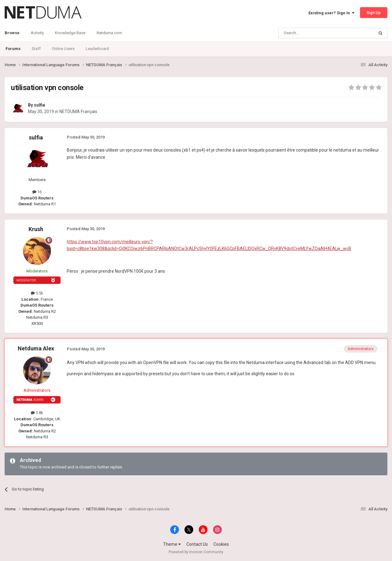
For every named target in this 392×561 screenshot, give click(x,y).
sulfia (39, 105)
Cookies (221, 544)
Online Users (63, 49)
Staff (36, 49)
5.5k (37, 293)
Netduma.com (109, 33)
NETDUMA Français (78, 112)
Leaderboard (97, 49)
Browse (12, 36)
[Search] (311, 33)
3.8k (37, 413)
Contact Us (197, 544)
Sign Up (374, 13)
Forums (13, 49)
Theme (172, 544)
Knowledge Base (70, 33)
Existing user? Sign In (331, 13)
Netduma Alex (36, 348)
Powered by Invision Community (196, 552)
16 (37, 192)
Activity (37, 33)
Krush (36, 229)
